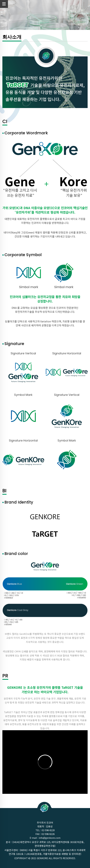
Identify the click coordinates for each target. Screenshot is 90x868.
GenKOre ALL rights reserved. (56, 858)
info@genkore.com (50, 838)
